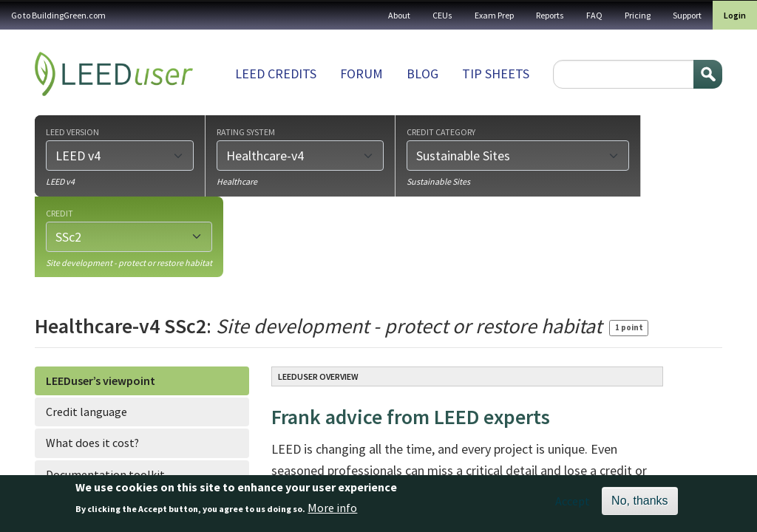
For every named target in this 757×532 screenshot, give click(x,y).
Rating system (246, 132)
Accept (573, 505)
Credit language (86, 412)
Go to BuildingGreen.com (58, 15)
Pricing (638, 15)
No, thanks (639, 505)
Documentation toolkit (105, 474)
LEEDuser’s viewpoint (101, 381)
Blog (422, 74)
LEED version (72, 132)
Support (687, 15)
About (399, 15)
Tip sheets (496, 74)
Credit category (441, 132)
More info (332, 513)
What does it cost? (92, 443)
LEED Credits (276, 74)
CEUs (442, 15)
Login (735, 15)
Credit (60, 213)
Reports (550, 15)
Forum (361, 74)
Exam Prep (494, 15)
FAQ (594, 15)
